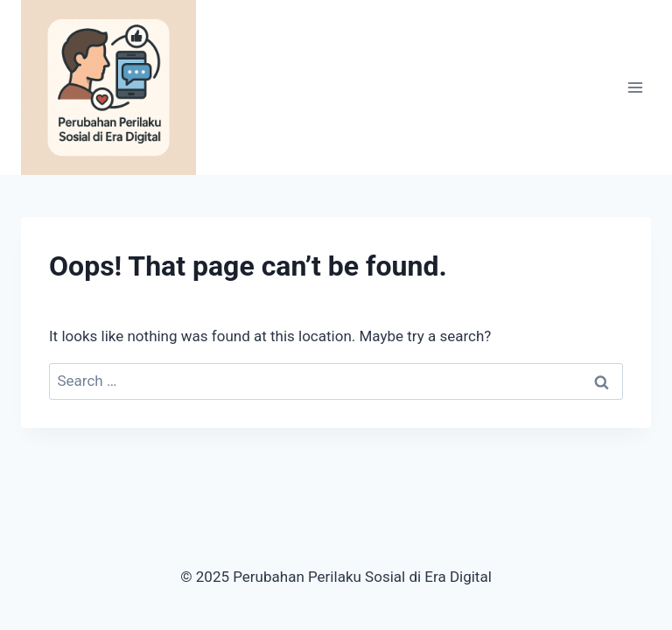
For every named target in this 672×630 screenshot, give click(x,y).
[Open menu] (635, 87)
